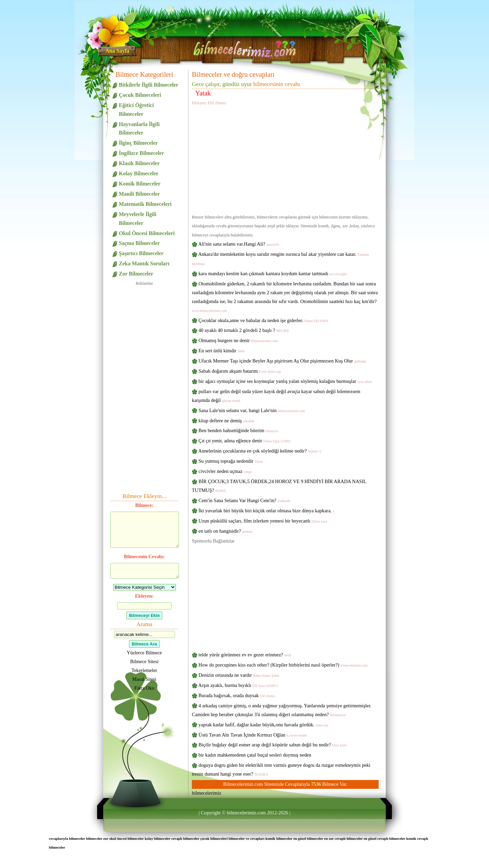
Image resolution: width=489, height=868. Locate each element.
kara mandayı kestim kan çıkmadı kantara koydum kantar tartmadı (273, 273)
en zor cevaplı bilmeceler (343, 838)
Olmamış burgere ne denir (238, 340)
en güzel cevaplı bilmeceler (385, 838)
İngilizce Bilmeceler (141, 153)
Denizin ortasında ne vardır (239, 675)
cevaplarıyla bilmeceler (67, 838)
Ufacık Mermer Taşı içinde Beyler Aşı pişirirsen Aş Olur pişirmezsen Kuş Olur (282, 361)
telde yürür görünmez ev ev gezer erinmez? (245, 655)
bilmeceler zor (97, 838)
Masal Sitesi (144, 679)
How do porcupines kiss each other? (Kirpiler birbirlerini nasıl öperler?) (283, 665)
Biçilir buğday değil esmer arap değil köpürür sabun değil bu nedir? (273, 745)
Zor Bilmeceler (136, 274)
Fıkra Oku (144, 688)
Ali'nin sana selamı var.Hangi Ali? (239, 244)
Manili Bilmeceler (139, 194)
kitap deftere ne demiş (227, 421)
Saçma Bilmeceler (139, 243)
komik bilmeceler (279, 838)
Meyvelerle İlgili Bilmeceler (138, 219)
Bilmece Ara (144, 644)
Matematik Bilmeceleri (145, 204)
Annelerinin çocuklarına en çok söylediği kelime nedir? (260, 451)
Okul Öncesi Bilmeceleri (147, 233)
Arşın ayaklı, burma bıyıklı (238, 685)
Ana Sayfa (117, 51)
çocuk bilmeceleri (214, 838)
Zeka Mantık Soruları (144, 263)
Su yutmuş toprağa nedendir (231, 461)
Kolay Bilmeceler (139, 173)
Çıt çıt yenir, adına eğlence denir (245, 441)
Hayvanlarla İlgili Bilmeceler (139, 129)
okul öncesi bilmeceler (127, 838)
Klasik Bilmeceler (139, 163)
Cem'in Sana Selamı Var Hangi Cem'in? (245, 500)
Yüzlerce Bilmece (144, 653)
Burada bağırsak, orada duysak (237, 695)
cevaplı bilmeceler (185, 838)
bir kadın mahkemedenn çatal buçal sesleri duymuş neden (255, 755)
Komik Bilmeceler (140, 184)
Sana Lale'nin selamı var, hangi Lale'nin (252, 410)
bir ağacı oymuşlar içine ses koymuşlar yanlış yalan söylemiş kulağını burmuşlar (285, 381)
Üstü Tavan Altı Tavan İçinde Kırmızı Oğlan (253, 735)
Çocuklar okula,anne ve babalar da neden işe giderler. (264, 320)
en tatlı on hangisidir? (226, 531)
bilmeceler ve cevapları (247, 838)
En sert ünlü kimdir (222, 351)
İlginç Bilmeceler (138, 143)
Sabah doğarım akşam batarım (240, 371)
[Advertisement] (285, 159)
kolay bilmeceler (158, 838)
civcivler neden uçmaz (225, 471)
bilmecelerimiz (206, 793)
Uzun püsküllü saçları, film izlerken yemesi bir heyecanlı (263, 521)
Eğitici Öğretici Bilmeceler (136, 110)
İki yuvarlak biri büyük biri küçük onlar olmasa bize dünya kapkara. (267, 511)
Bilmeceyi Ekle (144, 615)
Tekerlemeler (144, 670)
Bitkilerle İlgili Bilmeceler (149, 85)
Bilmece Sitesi (144, 661)
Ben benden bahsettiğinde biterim (239, 430)
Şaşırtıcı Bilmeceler (141, 253)
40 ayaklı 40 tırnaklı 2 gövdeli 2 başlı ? (244, 330)
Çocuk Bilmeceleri (140, 95)
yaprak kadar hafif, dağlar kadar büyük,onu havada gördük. (264, 725)
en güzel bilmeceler (308, 838)
